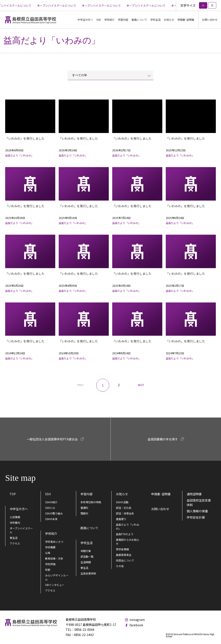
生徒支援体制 (88, 573)
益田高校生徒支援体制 (199, 502)
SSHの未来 (51, 519)
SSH (48, 494)
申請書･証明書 (186, 20)
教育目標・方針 (54, 558)
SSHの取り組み (54, 513)
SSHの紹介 (51, 502)
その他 (120, 566)
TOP (13, 494)
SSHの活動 (122, 502)
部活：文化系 (124, 508)
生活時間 (86, 562)
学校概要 (50, 547)
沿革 (48, 553)
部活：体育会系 (125, 513)
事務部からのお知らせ (128, 542)
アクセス (15, 543)
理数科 (84, 513)
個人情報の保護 (197, 511)
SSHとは (50, 508)
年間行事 (86, 551)
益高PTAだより (125, 534)
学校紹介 (51, 533)
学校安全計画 (196, 517)
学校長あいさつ (54, 542)
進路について (139, 20)
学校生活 (87, 543)
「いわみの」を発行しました (25, 138)
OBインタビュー (55, 585)
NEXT (141, 385)
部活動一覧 (87, 556)
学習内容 (87, 494)
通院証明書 (194, 494)
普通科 (84, 508)
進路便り (121, 519)
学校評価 (50, 564)
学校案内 (15, 523)
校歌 (48, 570)
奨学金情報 (122, 549)
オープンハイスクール (21, 530)
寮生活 (14, 538)
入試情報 (15, 517)
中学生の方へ (19, 509)
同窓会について (125, 560)
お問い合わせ (210, 20)
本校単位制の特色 (91, 502)
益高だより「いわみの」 (128, 526)
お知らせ (122, 494)
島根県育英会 (124, 555)
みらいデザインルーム (57, 577)
